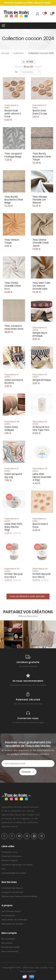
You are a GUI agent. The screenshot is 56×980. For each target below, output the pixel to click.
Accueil (5, 53)
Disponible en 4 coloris (11, 470)
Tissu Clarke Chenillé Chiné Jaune (41, 243)
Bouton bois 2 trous (40, 525)
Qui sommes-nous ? (11, 911)
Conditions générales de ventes (17, 865)
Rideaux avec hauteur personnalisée (19, 896)
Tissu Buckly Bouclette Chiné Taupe (42, 157)
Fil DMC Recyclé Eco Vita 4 (14, 575)
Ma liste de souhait (10, 947)
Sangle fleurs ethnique (40, 334)
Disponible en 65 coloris (12, 423)
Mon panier (7, 943)
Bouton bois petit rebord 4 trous (13, 114)
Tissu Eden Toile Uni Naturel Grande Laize (41, 286)
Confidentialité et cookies (14, 873)
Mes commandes (10, 951)
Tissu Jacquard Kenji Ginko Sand (14, 327)
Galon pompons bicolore (14, 381)
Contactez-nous (9, 852)
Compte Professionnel (12, 892)
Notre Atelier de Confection (15, 920)
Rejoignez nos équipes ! (13, 924)
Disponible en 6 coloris (11, 376)
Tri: (16, 72)
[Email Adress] (28, 764)
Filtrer (28, 62)
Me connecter (8, 939)
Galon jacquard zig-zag (13, 476)
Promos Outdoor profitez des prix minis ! (28, 3)
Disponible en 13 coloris (40, 329)
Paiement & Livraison (12, 856)
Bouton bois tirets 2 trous (40, 112)
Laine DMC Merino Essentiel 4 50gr (42, 477)
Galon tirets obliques (11, 428)
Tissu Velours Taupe (12, 241)
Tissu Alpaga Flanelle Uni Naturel (40, 200)
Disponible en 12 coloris (12, 520)
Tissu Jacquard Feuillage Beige (13, 155)
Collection (19, 53)
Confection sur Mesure (12, 888)
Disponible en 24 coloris (12, 570)
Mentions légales (10, 860)
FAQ (3, 869)
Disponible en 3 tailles (11, 106)
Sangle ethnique (42, 380)
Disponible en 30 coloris (40, 470)
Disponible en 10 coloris (40, 423)
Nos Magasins (8, 915)
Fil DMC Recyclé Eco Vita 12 (42, 575)
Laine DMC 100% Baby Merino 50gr (13, 527)
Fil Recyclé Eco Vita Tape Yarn (41, 428)
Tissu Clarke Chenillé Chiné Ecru (13, 286)
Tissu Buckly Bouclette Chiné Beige (14, 200)
